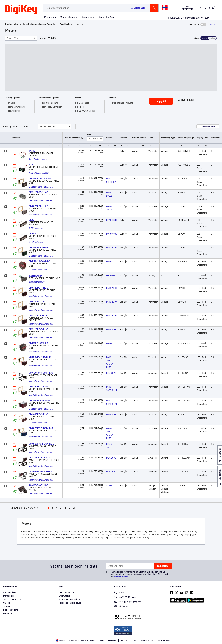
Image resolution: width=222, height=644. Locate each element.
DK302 (32, 234)
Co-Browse (122, 606)
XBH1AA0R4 (36, 276)
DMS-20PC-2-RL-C (38, 302)
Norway (61, 640)
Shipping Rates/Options (69, 599)
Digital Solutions (11, 610)
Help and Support (67, 592)
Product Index (12, 24)
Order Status (64, 596)
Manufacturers (68, 17)
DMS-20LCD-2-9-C (38, 192)
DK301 (32, 220)
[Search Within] (19, 38)
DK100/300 (112, 220)
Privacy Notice (121, 577)
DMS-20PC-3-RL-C (38, 329)
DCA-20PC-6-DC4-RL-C (41, 471)
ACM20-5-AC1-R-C (38, 485)
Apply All (161, 101)
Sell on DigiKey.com (12, 599)
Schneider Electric (37, 282)
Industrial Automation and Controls (39, 24)
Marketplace (9, 596)
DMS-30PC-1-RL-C (39, 414)
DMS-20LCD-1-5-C (39, 206)
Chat (119, 593)
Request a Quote (107, 17)
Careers (7, 603)
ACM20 (110, 486)
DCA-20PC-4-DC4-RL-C (41, 458)
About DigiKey (10, 592)
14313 (32, 151)
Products (49, 17)
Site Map (7, 606)
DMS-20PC (111, 248)
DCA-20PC (111, 373)
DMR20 (110, 262)
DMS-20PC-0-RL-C (38, 315)
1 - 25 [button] (16, 126)
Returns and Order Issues (70, 603)
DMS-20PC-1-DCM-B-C (41, 428)
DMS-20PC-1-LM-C (39, 387)
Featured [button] (47, 126)
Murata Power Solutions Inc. (41, 187)
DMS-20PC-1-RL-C (39, 288)
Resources (87, 17)
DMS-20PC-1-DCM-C (40, 357)
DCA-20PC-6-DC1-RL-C (41, 373)
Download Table (208, 126)
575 (31, 165)
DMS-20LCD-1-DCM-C (40, 178)
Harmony (111, 275)
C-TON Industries (36, 228)
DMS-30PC (111, 414)
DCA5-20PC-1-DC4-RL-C (41, 444)
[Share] (213, 24)
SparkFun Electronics (38, 159)
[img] (21, 10)
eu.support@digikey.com (128, 602)
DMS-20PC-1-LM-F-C (40, 400)
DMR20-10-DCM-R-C (40, 261)
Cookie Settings (163, 640)
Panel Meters (66, 24)
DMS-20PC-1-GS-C (39, 247)
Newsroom (8, 613)
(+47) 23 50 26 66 (125, 597)
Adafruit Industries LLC (39, 173)
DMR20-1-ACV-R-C (39, 343)
